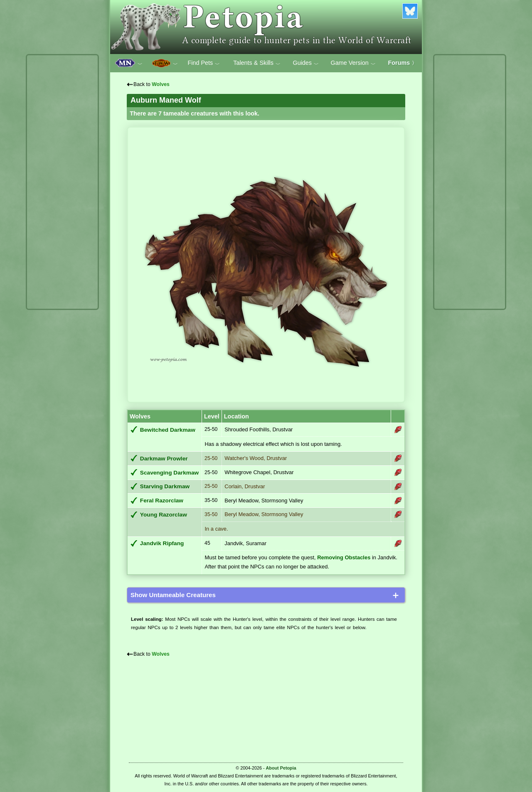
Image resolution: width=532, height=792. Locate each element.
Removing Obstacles (344, 557)
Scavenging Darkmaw (169, 473)
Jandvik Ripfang (162, 543)
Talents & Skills (257, 63)
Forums (403, 63)
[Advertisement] (62, 182)
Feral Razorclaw (162, 501)
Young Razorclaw (164, 515)
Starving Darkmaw (165, 486)
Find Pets (204, 63)
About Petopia (281, 768)
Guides (306, 63)
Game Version (353, 63)
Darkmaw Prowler (164, 459)
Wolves (161, 84)
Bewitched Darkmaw (168, 430)
